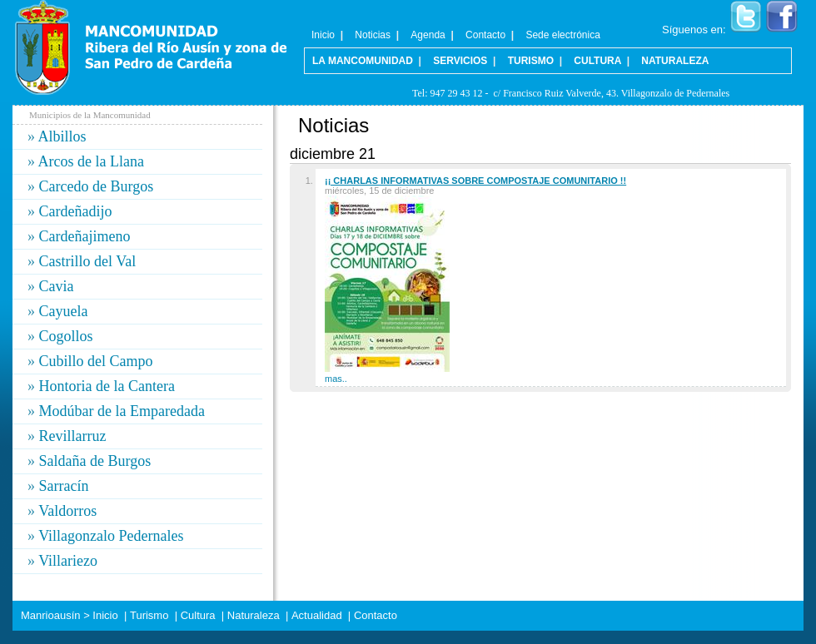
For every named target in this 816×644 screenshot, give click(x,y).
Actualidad (317, 615)
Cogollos (66, 336)
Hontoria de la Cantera (107, 386)
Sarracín (64, 486)
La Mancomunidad (363, 61)
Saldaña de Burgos (95, 461)
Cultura (597, 61)
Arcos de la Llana (91, 161)
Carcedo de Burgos (97, 186)
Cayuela (64, 311)
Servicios (460, 61)
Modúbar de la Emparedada (122, 411)
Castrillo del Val (88, 261)
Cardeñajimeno (85, 236)
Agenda (428, 35)
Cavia (57, 286)
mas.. (336, 379)
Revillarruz (73, 436)
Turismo (531, 61)
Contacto (485, 35)
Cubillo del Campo (96, 361)
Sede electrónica (562, 35)
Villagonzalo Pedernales (111, 536)
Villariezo (68, 561)
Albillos (62, 136)
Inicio (323, 35)
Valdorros (67, 511)
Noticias (373, 35)
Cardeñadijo (76, 211)
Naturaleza (675, 61)
